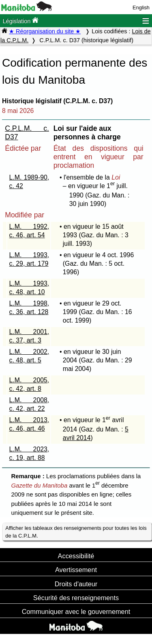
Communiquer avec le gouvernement (76, 611)
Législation (20, 21)
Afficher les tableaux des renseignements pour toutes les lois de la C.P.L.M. (76, 532)
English (141, 8)
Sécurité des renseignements (76, 598)
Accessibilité (76, 556)
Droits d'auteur (76, 584)
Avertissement (76, 570)
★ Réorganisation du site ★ (45, 31)
